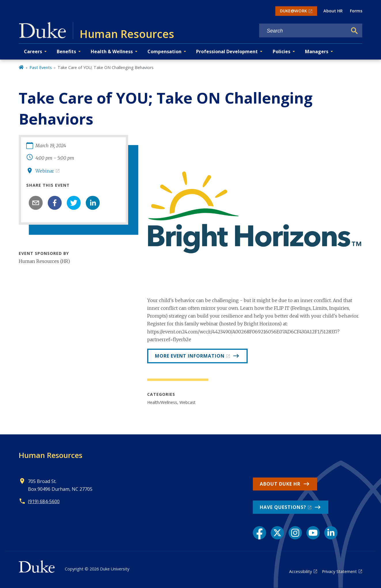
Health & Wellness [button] (112, 51)
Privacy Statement (339, 571)
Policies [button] (282, 51)
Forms (356, 11)
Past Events (41, 67)
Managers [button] (317, 51)
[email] (36, 203)
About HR (333, 11)
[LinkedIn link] (331, 533)
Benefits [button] (66, 51)
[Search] (355, 31)
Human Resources (51, 455)
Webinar (45, 171)
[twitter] (74, 203)
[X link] (277, 533)
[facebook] (55, 203)
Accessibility (301, 571)
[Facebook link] (259, 533)
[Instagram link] (295, 533)
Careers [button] (33, 51)
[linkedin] (93, 203)
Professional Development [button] (227, 51)
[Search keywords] (303, 31)
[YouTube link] (313, 533)
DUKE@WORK (293, 11)
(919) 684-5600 (44, 501)
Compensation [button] (164, 51)
